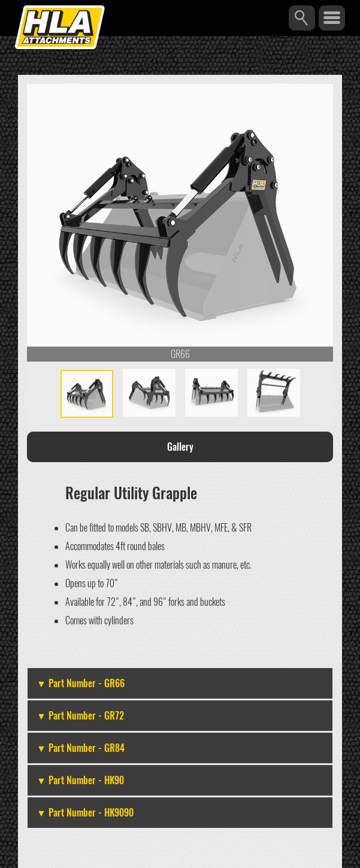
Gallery (180, 447)
